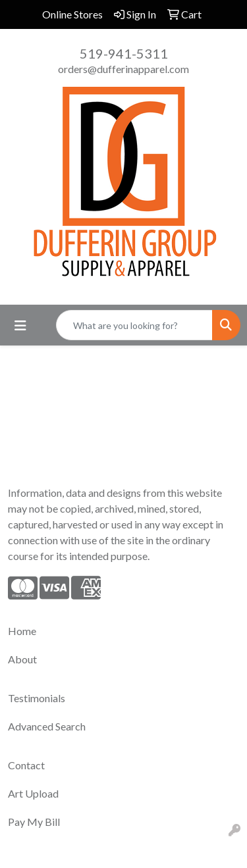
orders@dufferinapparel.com (123, 69)
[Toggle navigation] (20, 325)
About (22, 659)
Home (22, 631)
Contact (26, 765)
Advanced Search (47, 726)
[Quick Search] (134, 325)
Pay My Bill (34, 822)
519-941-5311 (124, 53)
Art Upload (33, 793)
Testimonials (37, 698)
